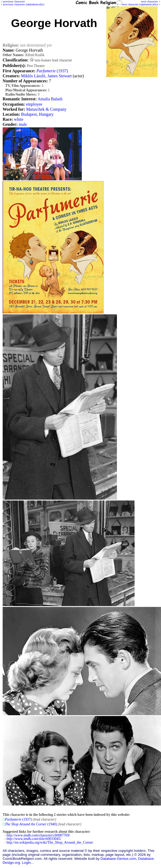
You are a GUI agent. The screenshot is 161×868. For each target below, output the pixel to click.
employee (34, 104)
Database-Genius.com (118, 859)
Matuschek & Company (46, 109)
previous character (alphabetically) (24, 4)
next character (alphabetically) (140, 4)
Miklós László (33, 76)
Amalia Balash (50, 99)
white (19, 119)
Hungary (46, 114)
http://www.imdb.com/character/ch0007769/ (38, 835)
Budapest (29, 114)
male (23, 124)
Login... (28, 863)
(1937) (52, 71)
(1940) (31, 824)
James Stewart (59, 76)
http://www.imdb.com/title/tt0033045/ (34, 839)
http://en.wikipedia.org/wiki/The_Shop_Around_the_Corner (50, 842)
